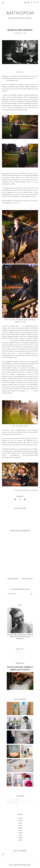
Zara (21, 326)
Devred (8, 455)
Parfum (16, 804)
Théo (21, 455)
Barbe (8, 800)
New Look (25, 434)
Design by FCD (26, 865)
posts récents (13, 579)
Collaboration (13, 802)
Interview (27, 802)
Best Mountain (6, 341)
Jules (17, 353)
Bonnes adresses (28, 800)
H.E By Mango (29, 391)
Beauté (16, 800)
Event (22, 802)
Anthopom (20, 13)
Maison (9, 804)
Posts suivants (27, 579)
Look (25, 33)
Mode (12, 804)
